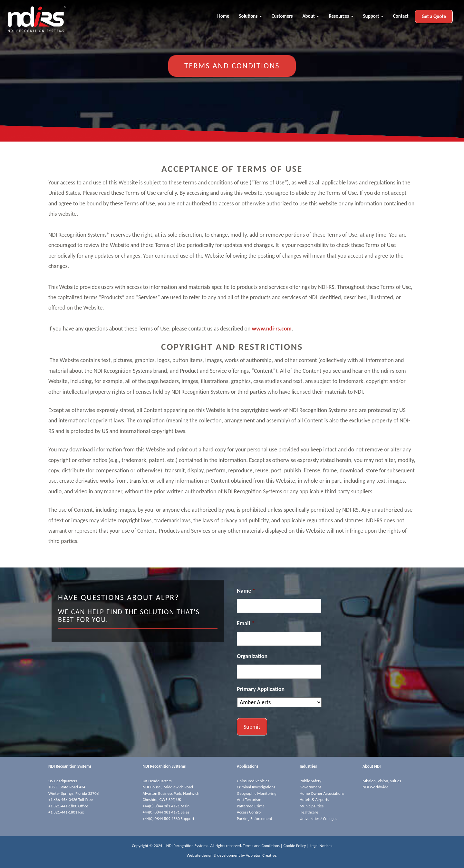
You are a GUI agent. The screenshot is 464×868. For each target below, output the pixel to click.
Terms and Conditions (261, 846)
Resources (341, 16)
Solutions (251, 16)
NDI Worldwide (375, 787)
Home (223, 16)
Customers (282, 16)
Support (373, 16)
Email (246, 623)
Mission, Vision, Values (382, 781)
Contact (401, 16)
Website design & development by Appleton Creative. (232, 855)
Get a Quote (434, 16)
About (311, 16)
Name (246, 591)
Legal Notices (321, 846)
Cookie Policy (295, 846)
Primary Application (261, 689)
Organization (252, 656)
